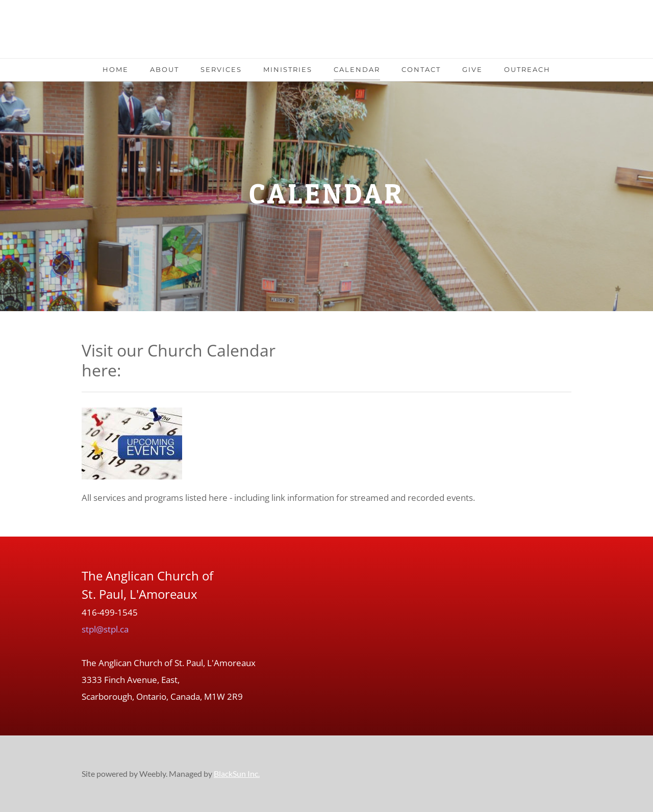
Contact (421, 69)
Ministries (288, 69)
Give (472, 69)
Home (116, 69)
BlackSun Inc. (237, 773)
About (165, 69)
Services (221, 69)
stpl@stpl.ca (105, 629)
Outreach (527, 69)
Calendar (357, 69)
